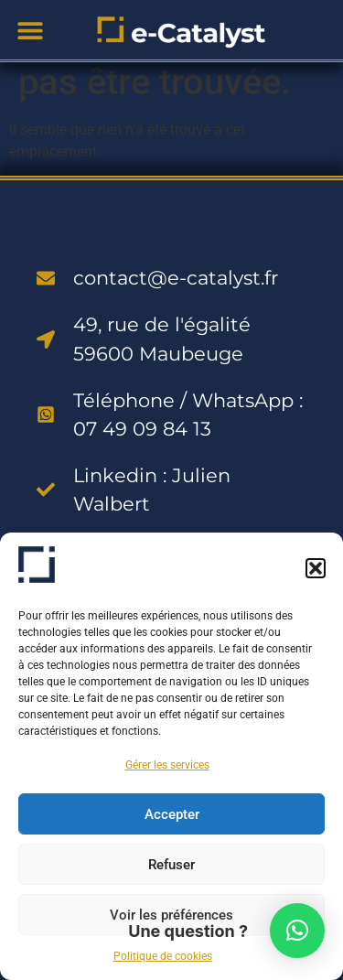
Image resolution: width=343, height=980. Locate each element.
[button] (316, 568)
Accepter (172, 814)
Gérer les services (167, 765)
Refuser (171, 865)
